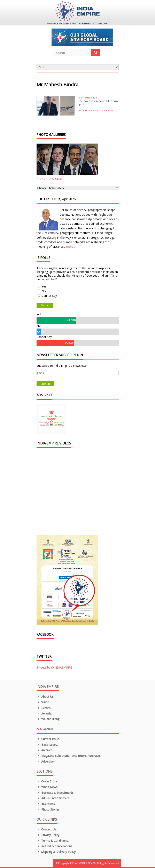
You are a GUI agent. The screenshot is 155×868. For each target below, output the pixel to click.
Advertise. (45, 761)
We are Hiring (48, 719)
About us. (45, 697)
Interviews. (46, 804)
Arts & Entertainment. (53, 798)
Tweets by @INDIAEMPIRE (54, 667)
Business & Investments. (55, 793)
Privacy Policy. (48, 835)
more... (71, 247)
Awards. (44, 713)
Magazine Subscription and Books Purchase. (69, 756)
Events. (44, 708)
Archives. (45, 750)
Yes (44, 286)
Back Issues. (47, 745)
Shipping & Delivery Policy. (56, 852)
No (44, 291)
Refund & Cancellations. (55, 846)
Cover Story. (47, 781)
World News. (47, 787)
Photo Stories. (48, 809)
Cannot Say (49, 296)
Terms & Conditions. (53, 841)
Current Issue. (48, 739)
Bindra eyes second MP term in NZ (99, 103)
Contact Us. (47, 829)
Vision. (43, 702)
